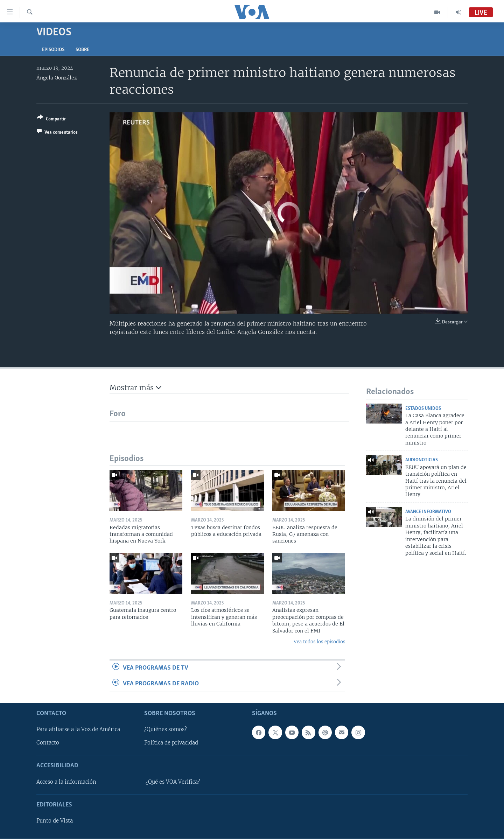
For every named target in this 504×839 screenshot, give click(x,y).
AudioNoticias (422, 460)
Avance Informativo (428, 512)
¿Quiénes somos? (166, 730)
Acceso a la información (66, 782)
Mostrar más (135, 388)
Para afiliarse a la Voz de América (78, 730)
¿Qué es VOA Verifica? (173, 782)
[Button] (51, 120)
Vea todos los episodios (319, 642)
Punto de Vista (55, 821)
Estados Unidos (423, 409)
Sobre (82, 50)
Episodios (53, 50)
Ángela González (57, 78)
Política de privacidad (171, 743)
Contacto (48, 743)
